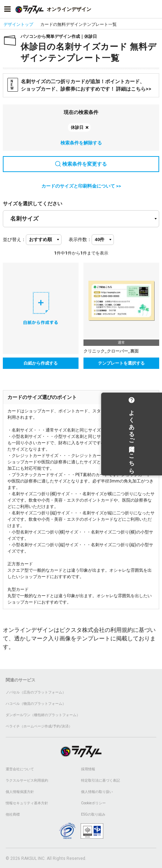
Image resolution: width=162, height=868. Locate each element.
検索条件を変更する (81, 164)
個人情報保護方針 (20, 792)
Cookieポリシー (93, 803)
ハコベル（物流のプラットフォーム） (36, 704)
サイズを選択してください (33, 204)
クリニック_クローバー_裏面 (111, 351)
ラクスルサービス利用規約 (27, 780)
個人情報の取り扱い (97, 792)
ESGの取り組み (93, 814)
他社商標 (13, 814)
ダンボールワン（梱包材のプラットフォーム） (43, 715)
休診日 (77, 127)
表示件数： (80, 239)
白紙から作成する (41, 363)
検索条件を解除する (81, 143)
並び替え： (14, 239)
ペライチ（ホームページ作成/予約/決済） (39, 726)
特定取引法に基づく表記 (100, 780)
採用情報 (88, 769)
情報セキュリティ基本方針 (27, 803)
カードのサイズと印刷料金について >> (81, 186)
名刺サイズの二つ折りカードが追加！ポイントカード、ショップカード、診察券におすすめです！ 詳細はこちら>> (79, 85)
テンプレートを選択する (121, 363)
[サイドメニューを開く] (7, 9)
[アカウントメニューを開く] (155, 9)
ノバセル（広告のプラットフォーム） (36, 692)
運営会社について (20, 769)
